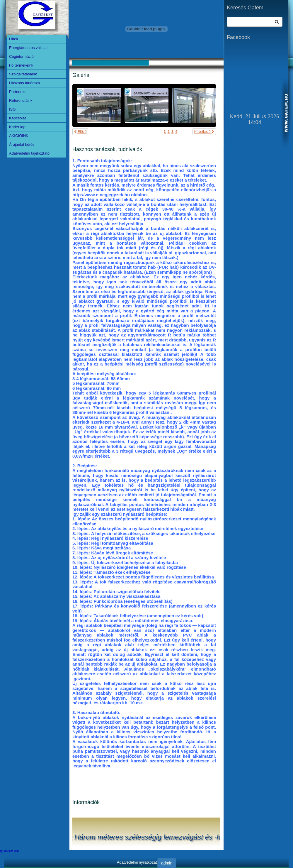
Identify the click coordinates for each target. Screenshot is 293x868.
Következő (204, 132)
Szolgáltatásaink (23, 74)
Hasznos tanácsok (25, 83)
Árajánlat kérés (22, 144)
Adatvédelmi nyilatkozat (137, 862)
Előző (80, 132)
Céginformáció (21, 56)
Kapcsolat (17, 118)
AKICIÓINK (19, 136)
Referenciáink (21, 100)
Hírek (14, 39)
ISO (12, 109)
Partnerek (17, 92)
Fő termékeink (21, 65)
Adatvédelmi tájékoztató (29, 153)
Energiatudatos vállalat (28, 48)
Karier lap (17, 127)
